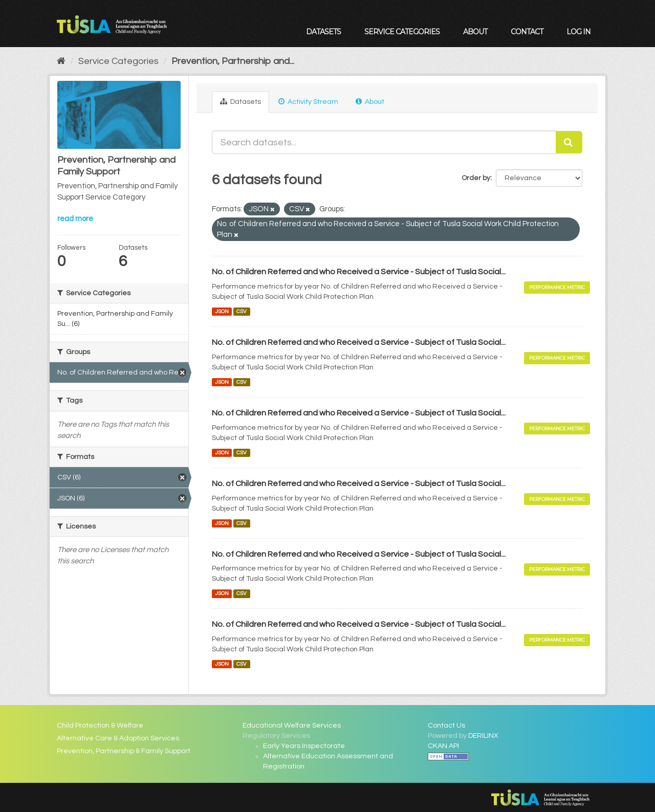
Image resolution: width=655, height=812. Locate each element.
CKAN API (443, 746)
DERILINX (483, 736)
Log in (578, 32)
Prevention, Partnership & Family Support (124, 751)
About (475, 32)
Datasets (323, 32)
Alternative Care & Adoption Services (118, 738)
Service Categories (402, 32)
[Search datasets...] (384, 142)
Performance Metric (557, 287)
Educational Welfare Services (292, 726)
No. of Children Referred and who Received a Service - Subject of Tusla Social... (359, 272)
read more (75, 219)
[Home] (61, 61)
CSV (242, 311)
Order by (476, 178)
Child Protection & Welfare (100, 726)
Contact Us (446, 726)
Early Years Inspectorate (304, 746)
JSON (222, 311)
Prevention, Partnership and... (233, 61)
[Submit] (569, 142)
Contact (527, 32)
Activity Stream (308, 102)
